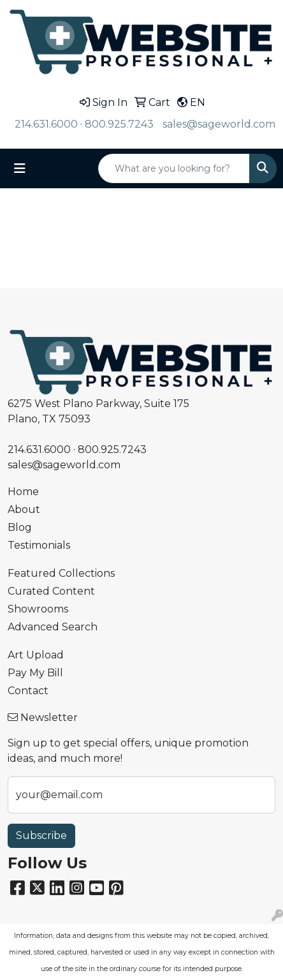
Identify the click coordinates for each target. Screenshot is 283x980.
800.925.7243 (119, 124)
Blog (20, 527)
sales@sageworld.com (219, 124)
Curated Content (51, 591)
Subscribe (41, 835)
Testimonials (39, 545)
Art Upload (36, 655)
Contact (28, 691)
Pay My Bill (35, 673)
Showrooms (38, 609)
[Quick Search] (174, 168)
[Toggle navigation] (20, 168)
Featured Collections (61, 573)
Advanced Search (53, 627)
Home (23, 492)
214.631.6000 (46, 124)
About (24, 509)
